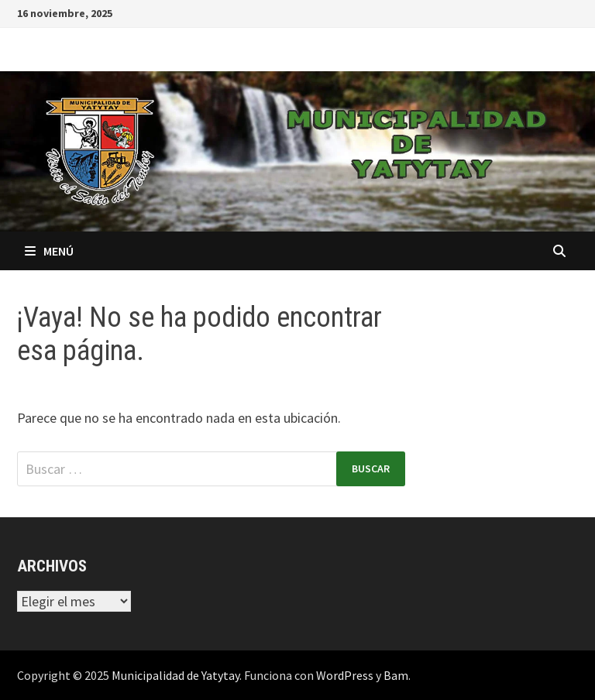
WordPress (345, 675)
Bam (396, 675)
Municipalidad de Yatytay (175, 675)
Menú (49, 251)
